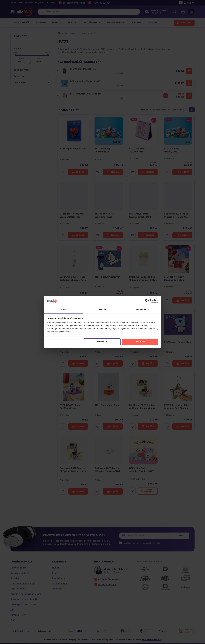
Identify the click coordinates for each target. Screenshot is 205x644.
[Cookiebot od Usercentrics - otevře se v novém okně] (147, 301)
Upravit (102, 342)
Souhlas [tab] (63, 310)
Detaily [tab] (102, 310)
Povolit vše (140, 342)
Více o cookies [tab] (142, 310)
